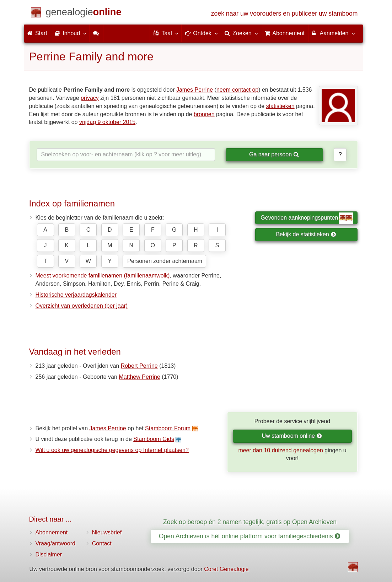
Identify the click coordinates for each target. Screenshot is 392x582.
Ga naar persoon (274, 154)
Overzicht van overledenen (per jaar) (82, 306)
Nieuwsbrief (107, 532)
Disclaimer (49, 554)
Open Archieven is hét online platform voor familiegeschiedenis (249, 536)
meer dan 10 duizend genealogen (280, 450)
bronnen (204, 114)
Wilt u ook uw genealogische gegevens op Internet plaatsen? (112, 450)
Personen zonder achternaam (165, 261)
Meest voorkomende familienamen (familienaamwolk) (103, 276)
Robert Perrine (139, 366)
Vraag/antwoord (55, 543)
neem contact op (237, 90)
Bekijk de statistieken (306, 234)
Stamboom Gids (154, 439)
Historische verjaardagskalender (76, 295)
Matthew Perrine (139, 377)
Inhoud (70, 33)
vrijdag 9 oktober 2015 (107, 122)
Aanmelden (333, 33)
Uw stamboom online (292, 436)
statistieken (280, 106)
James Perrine (195, 90)
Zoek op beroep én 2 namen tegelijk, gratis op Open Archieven (250, 522)
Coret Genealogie (226, 569)
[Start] (84, 13)
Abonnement (52, 532)
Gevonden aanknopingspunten (307, 218)
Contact (102, 543)
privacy (90, 98)
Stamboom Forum (168, 428)
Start (37, 33)
